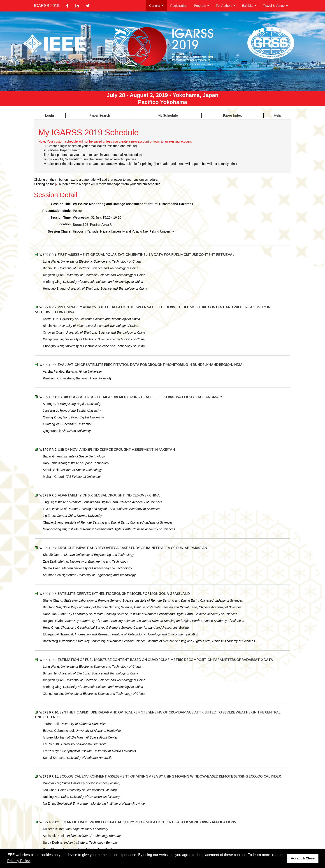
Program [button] (202, 6)
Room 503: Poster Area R (92, 224)
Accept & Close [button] (303, 858)
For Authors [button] (226, 6)
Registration (179, 6)
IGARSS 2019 (47, 6)
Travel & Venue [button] (275, 6)
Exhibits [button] (249, 6)
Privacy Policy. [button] (19, 861)
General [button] (156, 6)
